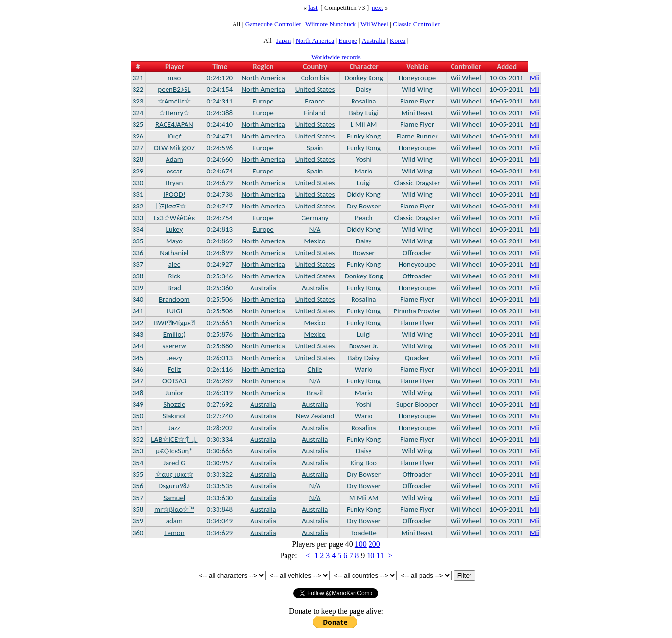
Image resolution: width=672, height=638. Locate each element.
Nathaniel (174, 253)
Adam (174, 159)
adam (174, 521)
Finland (315, 113)
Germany (315, 218)
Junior (174, 393)
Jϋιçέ (174, 136)
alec (174, 264)
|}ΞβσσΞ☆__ (174, 206)
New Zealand (315, 416)
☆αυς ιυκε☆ (174, 474)
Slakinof (174, 416)
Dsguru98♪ (174, 486)
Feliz (174, 369)
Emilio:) (174, 334)
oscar (174, 171)
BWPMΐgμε (174, 323)
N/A (315, 229)
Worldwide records (336, 57)
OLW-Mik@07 (174, 148)
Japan (284, 41)
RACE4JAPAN (174, 124)
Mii (535, 78)
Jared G (174, 463)
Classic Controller (416, 24)
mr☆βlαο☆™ (174, 509)
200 (374, 544)
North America (315, 41)
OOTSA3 (174, 381)
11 (380, 556)
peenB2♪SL (174, 89)
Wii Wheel (374, 24)
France (315, 101)
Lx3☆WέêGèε (174, 218)
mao (174, 78)
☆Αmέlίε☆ (174, 101)
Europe (348, 41)
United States (315, 89)
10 (370, 556)
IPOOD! (174, 194)
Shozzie (174, 404)
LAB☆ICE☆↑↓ (174, 439)
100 (361, 544)
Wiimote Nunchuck (331, 24)
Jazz (174, 428)
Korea (398, 41)
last (313, 8)
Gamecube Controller (273, 24)
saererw (174, 346)
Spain (315, 148)
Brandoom (174, 299)
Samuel (174, 498)
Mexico (315, 241)
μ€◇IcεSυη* (174, 451)
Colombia (315, 78)
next (378, 8)
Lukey (175, 229)
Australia (374, 41)
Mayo (174, 241)
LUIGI (175, 311)
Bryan (174, 183)
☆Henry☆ (174, 113)
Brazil (315, 393)
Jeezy (174, 358)
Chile (315, 369)
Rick (175, 276)
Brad (174, 288)
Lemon (174, 533)
